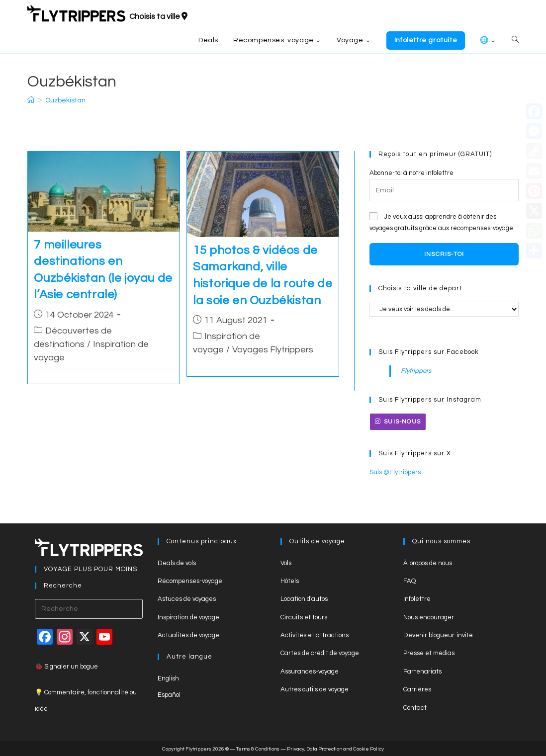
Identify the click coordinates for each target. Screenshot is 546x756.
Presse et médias (429, 653)
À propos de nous (428, 563)
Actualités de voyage (188, 635)
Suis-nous (398, 422)
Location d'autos (304, 599)
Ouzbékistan (65, 100)
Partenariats (422, 672)
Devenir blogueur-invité (438, 635)
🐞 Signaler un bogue (66, 667)
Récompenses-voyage (190, 581)
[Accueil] (31, 100)
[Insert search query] (89, 609)
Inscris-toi (444, 254)
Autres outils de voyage (315, 689)
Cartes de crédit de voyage (320, 653)
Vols (286, 563)
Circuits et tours (304, 617)
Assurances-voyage (310, 672)
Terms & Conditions (258, 749)
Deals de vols (177, 563)
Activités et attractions (315, 635)
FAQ (409, 581)
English (168, 678)
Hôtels (290, 581)
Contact (415, 708)
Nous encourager (429, 617)
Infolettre (417, 599)
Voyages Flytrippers (273, 350)
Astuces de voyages (187, 599)
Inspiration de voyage (188, 617)
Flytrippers (416, 371)
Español (169, 695)
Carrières (417, 689)
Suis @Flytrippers (395, 472)
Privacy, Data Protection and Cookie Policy (335, 749)
